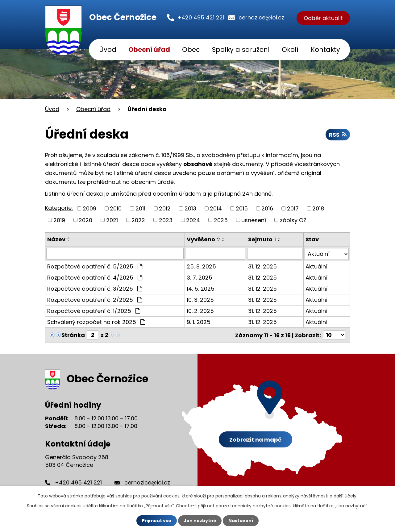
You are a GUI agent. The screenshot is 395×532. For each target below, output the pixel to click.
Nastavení (241, 521)
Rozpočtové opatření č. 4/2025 (95, 277)
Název (56, 239)
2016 (267, 208)
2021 (112, 220)
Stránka (73, 335)
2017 (293, 208)
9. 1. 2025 (199, 322)
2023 (166, 220)
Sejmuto (262, 239)
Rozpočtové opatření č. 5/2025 (95, 266)
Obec (191, 50)
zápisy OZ (293, 220)
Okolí (290, 50)
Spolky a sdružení (241, 50)
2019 (59, 220)
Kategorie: (59, 208)
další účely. (345, 496)
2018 (318, 208)
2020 (85, 220)
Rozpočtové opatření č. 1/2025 (94, 311)
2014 (216, 208)
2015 (242, 208)
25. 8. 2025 (201, 266)
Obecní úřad (149, 50)
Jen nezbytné (200, 521)
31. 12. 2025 (262, 266)
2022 (138, 220)
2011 (140, 208)
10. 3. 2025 (200, 299)
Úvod (108, 50)
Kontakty (325, 50)
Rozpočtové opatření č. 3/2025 (95, 288)
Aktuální (317, 266)
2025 (221, 220)
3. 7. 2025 (200, 277)
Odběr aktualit (323, 18)
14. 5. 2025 (201, 288)
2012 (165, 208)
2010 (116, 208)
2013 (190, 208)
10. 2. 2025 (200, 311)
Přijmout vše (157, 521)
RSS (338, 135)
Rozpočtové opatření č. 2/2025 (95, 299)
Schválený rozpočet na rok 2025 (96, 322)
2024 (193, 220)
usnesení (254, 220)
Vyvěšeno (203, 239)
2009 (89, 208)
